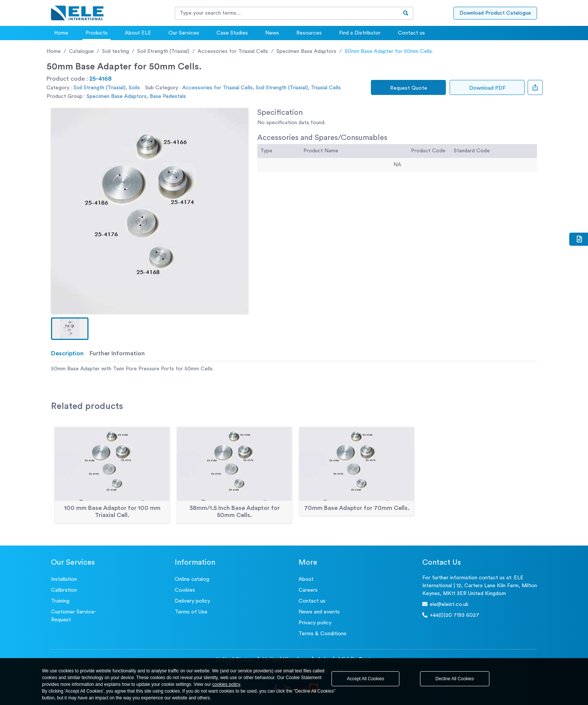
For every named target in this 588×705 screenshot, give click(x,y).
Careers (308, 590)
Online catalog (192, 579)
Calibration (64, 590)
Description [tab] (67, 353)
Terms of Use (191, 612)
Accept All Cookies (365, 679)
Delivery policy (192, 601)
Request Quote (409, 88)
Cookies (185, 590)
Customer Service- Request (74, 616)
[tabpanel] (294, 369)
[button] (70, 329)
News (272, 33)
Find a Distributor (360, 33)
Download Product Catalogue (495, 13)
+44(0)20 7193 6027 (451, 615)
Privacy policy (315, 623)
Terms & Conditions (322, 634)
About (306, 579)
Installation (64, 579)
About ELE (138, 33)
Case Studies (232, 33)
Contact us (411, 33)
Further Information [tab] (117, 353)
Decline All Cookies (455, 679)
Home (61, 33)
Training (60, 601)
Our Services (184, 33)
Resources (309, 33)
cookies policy (226, 684)
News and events (319, 612)
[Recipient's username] (287, 13)
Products (97, 33)
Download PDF (487, 88)
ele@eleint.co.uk (445, 604)
